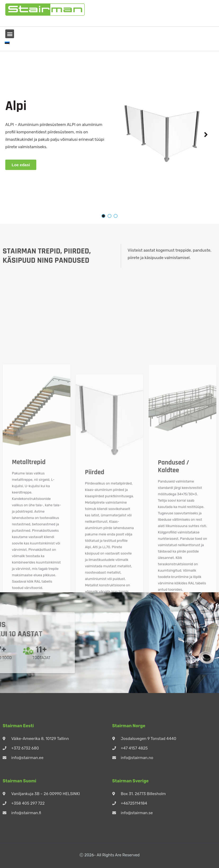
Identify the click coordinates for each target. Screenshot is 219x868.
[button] (10, 34)
